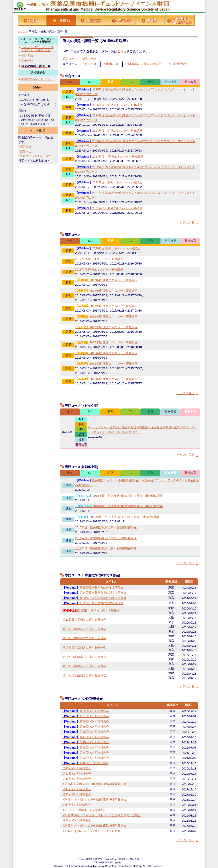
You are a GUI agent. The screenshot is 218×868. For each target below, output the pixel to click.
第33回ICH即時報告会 (77, 820)
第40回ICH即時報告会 (77, 774)
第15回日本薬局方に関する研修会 (84, 666)
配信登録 (26, 147)
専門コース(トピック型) (81, 406)
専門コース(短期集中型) (81, 467)
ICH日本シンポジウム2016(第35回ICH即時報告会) (95, 799)
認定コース (70, 58)
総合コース (89, 58)
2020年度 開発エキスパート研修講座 (108, 248)
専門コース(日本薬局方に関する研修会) (92, 575)
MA (90, 82)
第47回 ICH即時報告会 (86, 737)
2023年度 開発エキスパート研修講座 (109, 157)
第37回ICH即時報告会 (77, 789)
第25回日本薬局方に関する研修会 (93, 588)
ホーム (22, 31)
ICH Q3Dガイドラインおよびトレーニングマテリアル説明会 (102, 815)
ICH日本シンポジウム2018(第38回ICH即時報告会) (95, 784)
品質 (150, 82)
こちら (122, 51)
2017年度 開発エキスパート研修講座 (106, 280)
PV (130, 82)
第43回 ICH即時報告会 (86, 758)
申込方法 (27, 56)
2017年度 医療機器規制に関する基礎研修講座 (106, 527)
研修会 (33, 31)
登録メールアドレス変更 (36, 156)
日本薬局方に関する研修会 (144, 64)
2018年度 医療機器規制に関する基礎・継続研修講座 (119, 496)
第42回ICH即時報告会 (85, 763)
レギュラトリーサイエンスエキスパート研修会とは (37, 49)
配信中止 (26, 151)
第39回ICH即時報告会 (77, 779)
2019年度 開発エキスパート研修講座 (99, 259)
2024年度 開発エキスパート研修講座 (109, 131)
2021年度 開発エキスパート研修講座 (109, 208)
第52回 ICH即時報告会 (86, 711)
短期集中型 (111, 64)
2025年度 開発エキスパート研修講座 (109, 105)
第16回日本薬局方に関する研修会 (84, 657)
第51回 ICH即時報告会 (86, 716)
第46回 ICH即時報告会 (86, 742)
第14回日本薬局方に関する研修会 (84, 675)
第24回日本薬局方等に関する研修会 (94, 593)
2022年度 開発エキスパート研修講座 (109, 182)
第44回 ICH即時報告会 (86, 753)
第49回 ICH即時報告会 (86, 727)
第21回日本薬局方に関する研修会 (91, 610)
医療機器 (171, 82)
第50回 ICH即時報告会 (86, 721)
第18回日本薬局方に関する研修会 (84, 638)
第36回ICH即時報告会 (77, 794)
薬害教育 (190, 82)
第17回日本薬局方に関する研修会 (84, 647)
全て (70, 82)
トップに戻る (185, 222)
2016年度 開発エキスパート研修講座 (106, 317)
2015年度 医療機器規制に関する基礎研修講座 (106, 549)
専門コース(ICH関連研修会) (84, 699)
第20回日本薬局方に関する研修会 (84, 620)
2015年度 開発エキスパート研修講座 (106, 353)
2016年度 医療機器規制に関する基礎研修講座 (106, 538)
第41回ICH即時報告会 (77, 768)
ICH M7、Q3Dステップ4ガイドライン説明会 (91, 831)
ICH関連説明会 (178, 64)
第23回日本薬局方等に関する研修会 (94, 598)
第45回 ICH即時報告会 (86, 748)
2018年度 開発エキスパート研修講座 (99, 270)
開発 (110, 82)
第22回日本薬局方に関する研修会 (93, 603)
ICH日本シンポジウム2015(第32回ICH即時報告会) (95, 826)
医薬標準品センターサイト (37, 79)
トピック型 (89, 64)
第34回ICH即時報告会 (77, 805)
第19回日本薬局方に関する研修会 (84, 629)
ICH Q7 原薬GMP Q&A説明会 (84, 810)
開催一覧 (27, 61)
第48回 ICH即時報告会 (86, 732)
